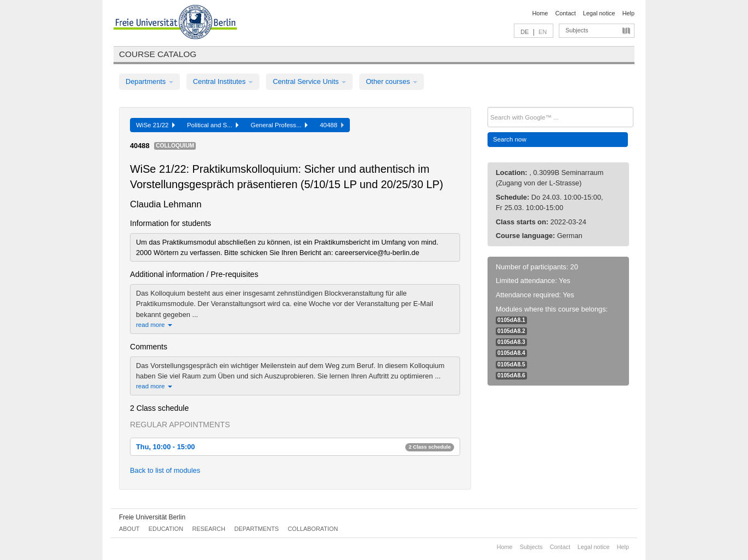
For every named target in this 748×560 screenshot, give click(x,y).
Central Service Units (309, 81)
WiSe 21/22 (155, 125)
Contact (565, 13)
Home (540, 13)
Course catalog (158, 54)
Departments (149, 81)
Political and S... (213, 125)
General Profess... (279, 125)
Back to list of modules (165, 470)
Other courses (392, 81)
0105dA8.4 (511, 353)
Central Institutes (223, 81)
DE (525, 32)
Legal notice (599, 13)
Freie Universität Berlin (152, 517)
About (129, 529)
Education (166, 529)
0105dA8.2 (511, 331)
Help (628, 13)
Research (208, 529)
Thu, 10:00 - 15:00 (295, 447)
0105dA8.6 (511, 375)
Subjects (577, 30)
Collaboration (313, 529)
